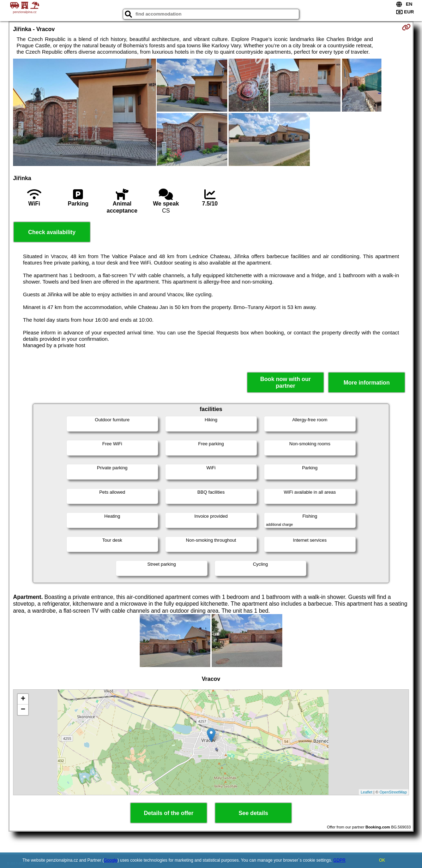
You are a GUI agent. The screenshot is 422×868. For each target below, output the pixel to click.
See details (253, 813)
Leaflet (366, 792)
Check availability (52, 232)
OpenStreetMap (393, 792)
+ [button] (23, 699)
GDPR (340, 860)
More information (367, 383)
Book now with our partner (286, 382)
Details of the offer (169, 813)
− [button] (23, 710)
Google (111, 860)
